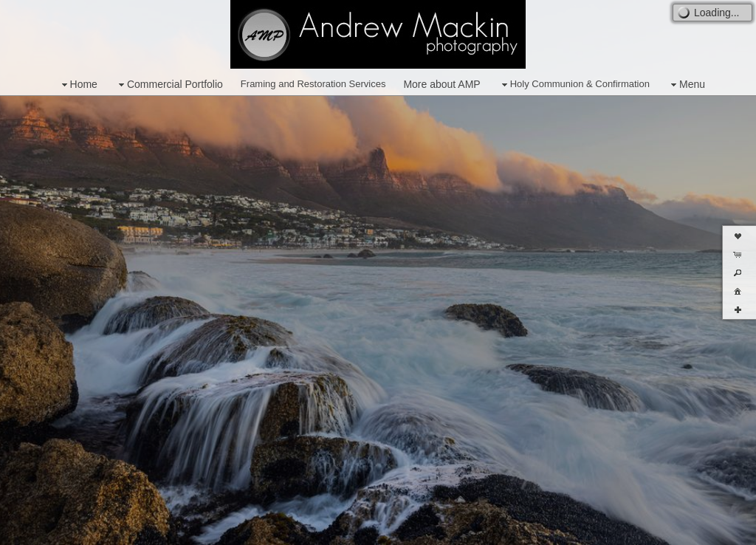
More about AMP (441, 84)
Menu (686, 85)
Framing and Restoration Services (313, 84)
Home (78, 85)
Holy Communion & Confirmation (574, 85)
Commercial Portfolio (169, 85)
